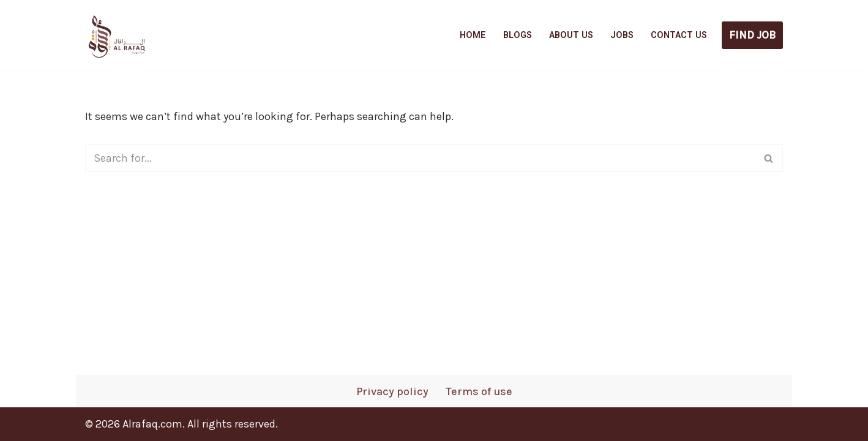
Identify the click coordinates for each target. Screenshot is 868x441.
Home (473, 35)
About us (571, 35)
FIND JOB (752, 35)
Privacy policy (392, 391)
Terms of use (479, 391)
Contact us (679, 35)
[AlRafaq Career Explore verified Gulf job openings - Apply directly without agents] (116, 35)
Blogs (518, 35)
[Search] (420, 158)
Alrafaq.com (152, 424)
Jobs (622, 35)
